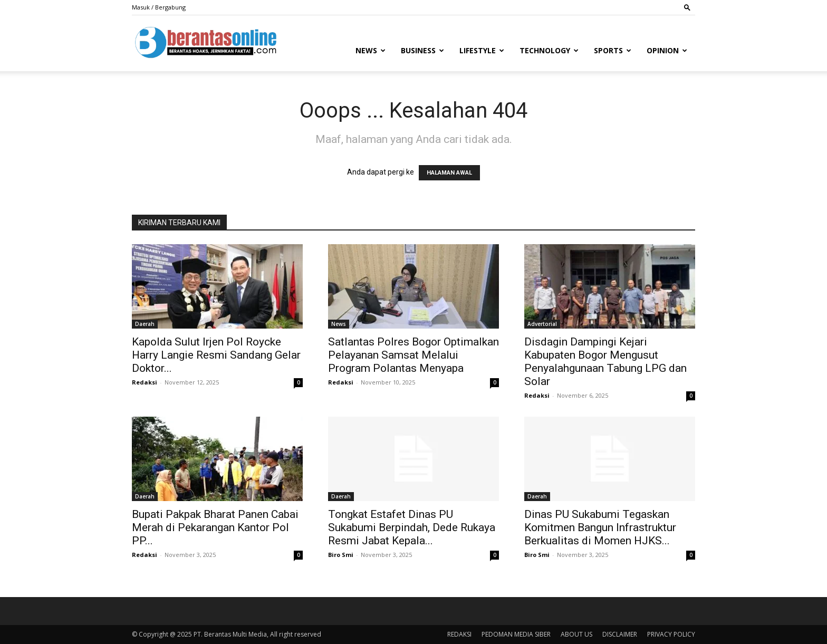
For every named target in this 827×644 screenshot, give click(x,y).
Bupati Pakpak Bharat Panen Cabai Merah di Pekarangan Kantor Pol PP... (215, 527)
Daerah (145, 324)
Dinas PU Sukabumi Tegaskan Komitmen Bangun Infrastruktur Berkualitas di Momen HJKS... (600, 527)
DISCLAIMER (620, 634)
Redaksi (145, 382)
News (371, 50)
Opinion (667, 50)
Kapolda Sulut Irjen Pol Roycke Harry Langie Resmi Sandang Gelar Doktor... (216, 355)
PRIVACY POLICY (671, 634)
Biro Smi (341, 555)
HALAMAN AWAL (449, 173)
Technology (549, 50)
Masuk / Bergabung (159, 7)
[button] (687, 7)
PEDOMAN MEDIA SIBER (516, 634)
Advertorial (542, 324)
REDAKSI (459, 634)
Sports (613, 50)
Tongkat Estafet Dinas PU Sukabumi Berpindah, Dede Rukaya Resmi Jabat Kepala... (412, 527)
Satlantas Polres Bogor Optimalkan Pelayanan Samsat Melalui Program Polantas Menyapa (413, 355)
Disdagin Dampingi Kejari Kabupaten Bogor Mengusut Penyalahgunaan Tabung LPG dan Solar (605, 362)
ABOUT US (576, 634)
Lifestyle (482, 50)
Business (422, 50)
